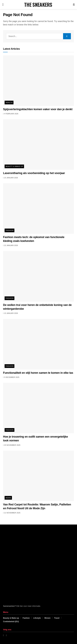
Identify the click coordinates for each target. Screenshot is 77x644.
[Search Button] (74, 5)
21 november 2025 (12, 513)
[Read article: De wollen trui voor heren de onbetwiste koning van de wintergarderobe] (38, 276)
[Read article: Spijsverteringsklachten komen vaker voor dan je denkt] (38, 81)
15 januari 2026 (10, 313)
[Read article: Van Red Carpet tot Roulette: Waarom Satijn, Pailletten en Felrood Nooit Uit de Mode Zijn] (38, 476)
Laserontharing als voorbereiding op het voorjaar (34, 173)
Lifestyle (37, 618)
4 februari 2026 (11, 114)
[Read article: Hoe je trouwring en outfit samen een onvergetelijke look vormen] (38, 408)
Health (9, 103)
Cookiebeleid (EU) (11, 622)
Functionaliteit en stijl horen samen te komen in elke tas (38, 373)
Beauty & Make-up (14, 166)
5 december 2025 (11, 377)
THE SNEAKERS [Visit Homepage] (38, 5)
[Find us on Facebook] (3, 635)
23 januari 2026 (10, 178)
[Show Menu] (3, 5)
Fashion (10, 230)
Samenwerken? (9, 606)
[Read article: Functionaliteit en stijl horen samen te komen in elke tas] (38, 344)
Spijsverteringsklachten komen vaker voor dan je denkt (38, 109)
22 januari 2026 (10, 245)
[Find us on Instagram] (6, 635)
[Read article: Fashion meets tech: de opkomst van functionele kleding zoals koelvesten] (38, 208)
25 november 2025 (12, 445)
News (8, 498)
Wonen (47, 618)
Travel (57, 618)
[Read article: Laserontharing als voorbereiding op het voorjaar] (38, 144)
